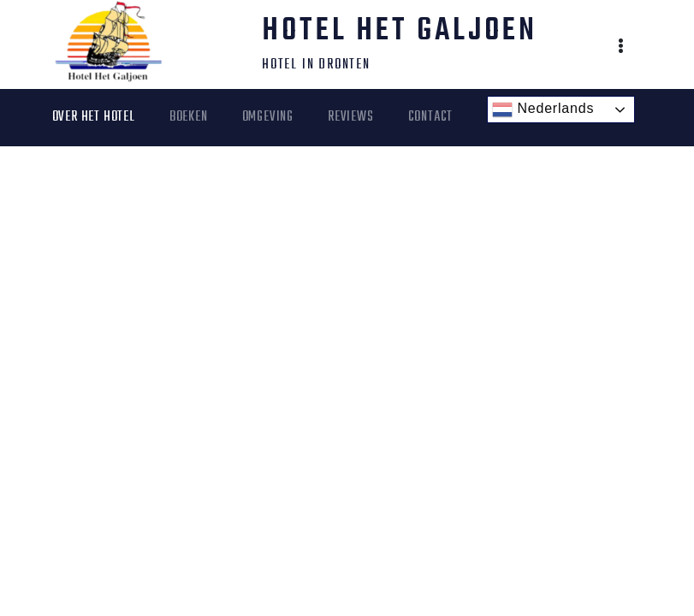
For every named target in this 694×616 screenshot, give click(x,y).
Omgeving (268, 117)
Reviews (351, 117)
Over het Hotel (94, 117)
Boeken (189, 117)
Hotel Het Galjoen (400, 31)
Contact (431, 117)
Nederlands (543, 110)
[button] (622, 48)
